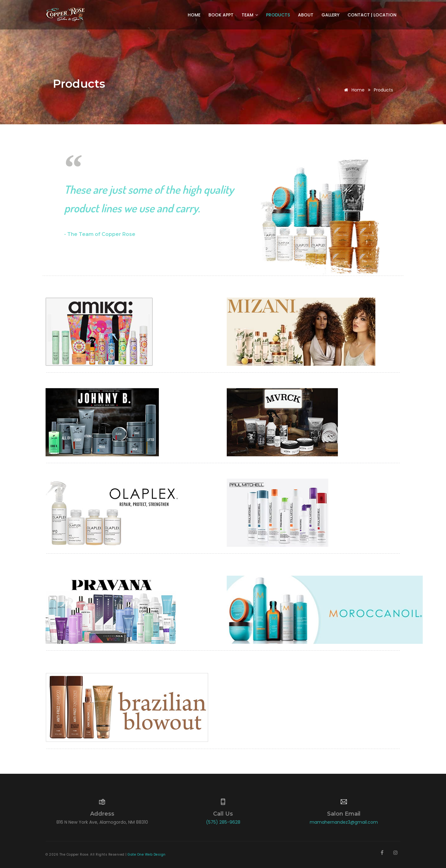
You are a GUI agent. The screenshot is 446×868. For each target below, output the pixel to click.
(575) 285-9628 (223, 822)
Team (250, 15)
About (306, 15)
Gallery (330, 15)
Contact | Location (372, 15)
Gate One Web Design (147, 855)
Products (278, 15)
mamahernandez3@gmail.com (344, 822)
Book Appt (221, 15)
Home (194, 15)
